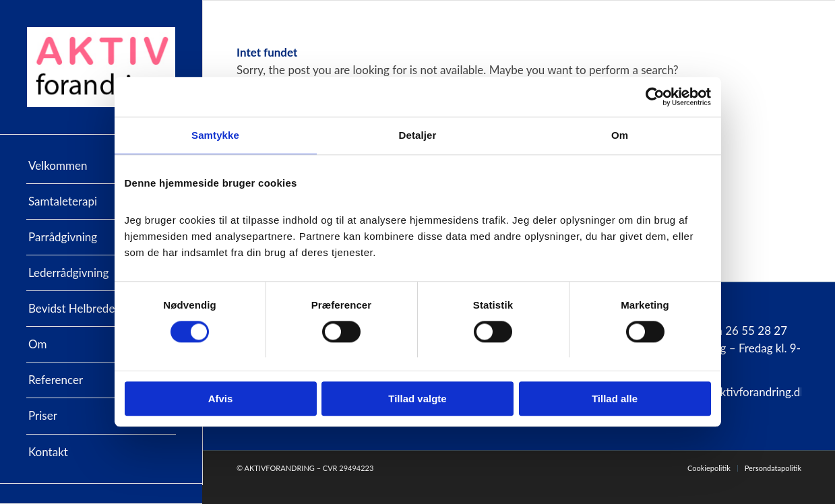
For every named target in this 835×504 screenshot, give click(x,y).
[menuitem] (101, 166)
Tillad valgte (417, 399)
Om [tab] (620, 136)
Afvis (221, 399)
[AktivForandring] (101, 67)
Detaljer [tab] (418, 136)
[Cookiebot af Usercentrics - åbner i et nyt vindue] (652, 97)
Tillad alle (615, 399)
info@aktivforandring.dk (746, 392)
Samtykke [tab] (215, 136)
